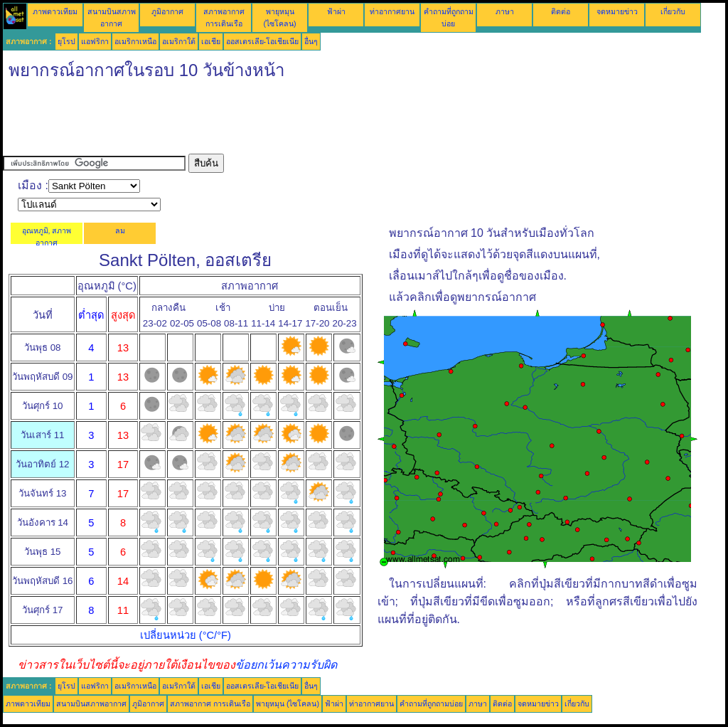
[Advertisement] (262, 122)
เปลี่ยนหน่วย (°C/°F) (186, 635)
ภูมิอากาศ (167, 11)
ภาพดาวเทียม (55, 11)
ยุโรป (66, 41)
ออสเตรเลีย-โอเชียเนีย (263, 41)
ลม (120, 230)
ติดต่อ (561, 11)
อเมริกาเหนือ (135, 41)
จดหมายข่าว (617, 11)
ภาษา (505, 11)
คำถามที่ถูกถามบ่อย (431, 704)
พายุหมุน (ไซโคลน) (288, 704)
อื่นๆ (311, 41)
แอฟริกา (95, 41)
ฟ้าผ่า (336, 11)
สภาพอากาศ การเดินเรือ (210, 704)
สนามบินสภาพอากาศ (91, 704)
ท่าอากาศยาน (392, 11)
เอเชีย (211, 41)
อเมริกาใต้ (179, 41)
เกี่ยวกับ (673, 11)
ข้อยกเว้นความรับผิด (286, 665)
